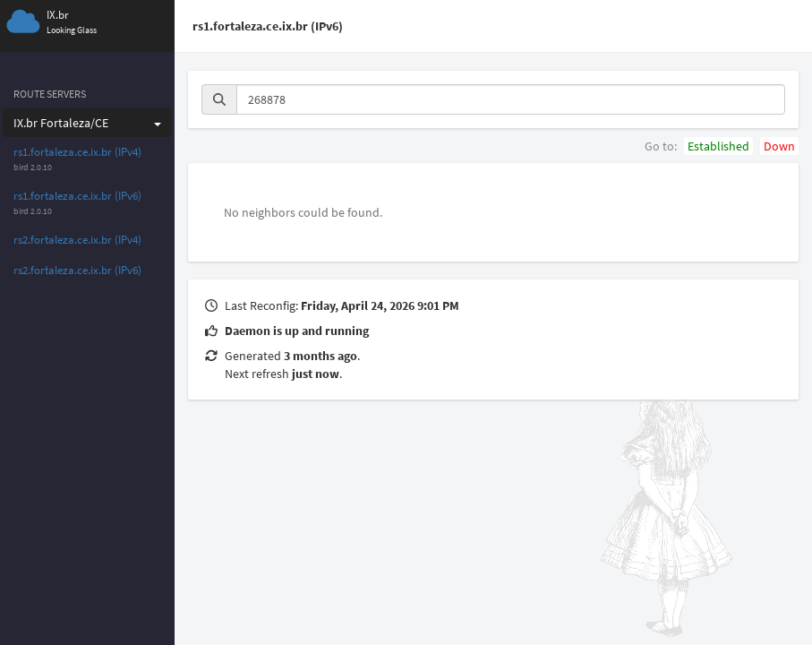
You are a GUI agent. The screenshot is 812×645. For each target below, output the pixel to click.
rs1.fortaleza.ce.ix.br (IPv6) (77, 196)
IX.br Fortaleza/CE (87, 123)
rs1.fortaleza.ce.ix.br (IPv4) (77, 152)
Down (779, 146)
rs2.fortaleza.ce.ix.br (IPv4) (77, 240)
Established (718, 146)
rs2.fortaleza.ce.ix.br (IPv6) (77, 270)
